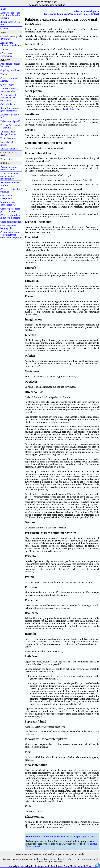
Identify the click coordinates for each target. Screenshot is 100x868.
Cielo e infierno (8, 104)
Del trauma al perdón (11, 121)
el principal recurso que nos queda (67, 854)
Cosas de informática (11, 222)
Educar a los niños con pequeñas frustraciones (9, 176)
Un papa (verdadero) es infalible (10, 126)
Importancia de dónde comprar (8, 203)
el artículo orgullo (71, 109)
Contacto (5, 28)
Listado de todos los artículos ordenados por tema (10, 15)
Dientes (8, 49)
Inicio (7, 9)
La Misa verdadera (9, 149)
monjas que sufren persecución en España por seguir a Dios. (60, 837)
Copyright (14, 866)
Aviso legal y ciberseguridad (35, 866)
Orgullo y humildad (10, 70)
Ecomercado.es (46, 2)
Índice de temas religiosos (86, 11)
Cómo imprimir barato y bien (8, 227)
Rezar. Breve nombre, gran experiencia (11, 109)
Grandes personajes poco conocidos (10, 210)
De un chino (6, 159)
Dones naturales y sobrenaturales (9, 90)
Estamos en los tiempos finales (8, 133)
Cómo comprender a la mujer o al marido (10, 216)
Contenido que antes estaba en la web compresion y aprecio (11, 235)
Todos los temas (8, 138)
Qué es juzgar (7, 85)
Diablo (8, 74)
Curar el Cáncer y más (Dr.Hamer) (11, 38)
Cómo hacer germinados (6, 55)
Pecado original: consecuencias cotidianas (8, 98)
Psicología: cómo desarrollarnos (9, 168)
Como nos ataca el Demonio (9, 80)
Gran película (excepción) (7, 197)
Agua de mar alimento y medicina (11, 44)
